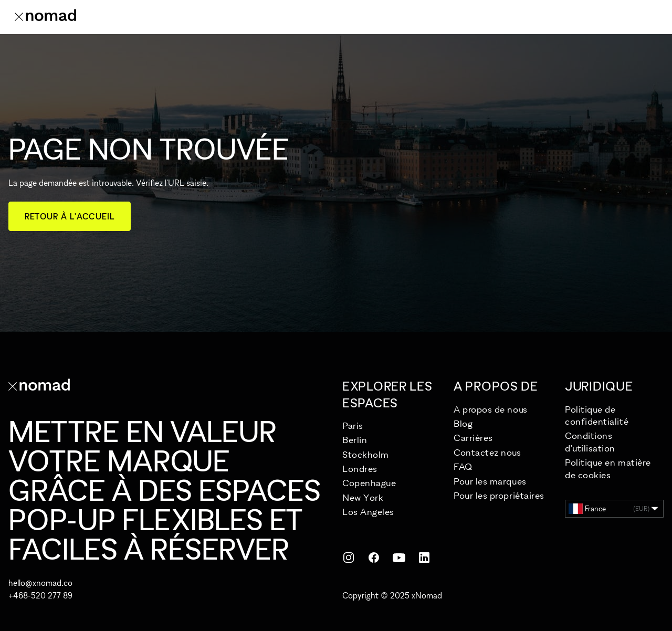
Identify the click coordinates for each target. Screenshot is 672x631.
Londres (360, 469)
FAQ (463, 466)
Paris (353, 425)
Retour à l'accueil (70, 216)
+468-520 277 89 (40, 595)
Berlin (355, 440)
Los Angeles (368, 512)
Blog (463, 423)
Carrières (473, 438)
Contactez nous (487, 452)
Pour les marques (490, 481)
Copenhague (369, 483)
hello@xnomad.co (40, 583)
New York (363, 497)
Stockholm (366, 454)
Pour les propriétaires (499, 495)
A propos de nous (491, 409)
